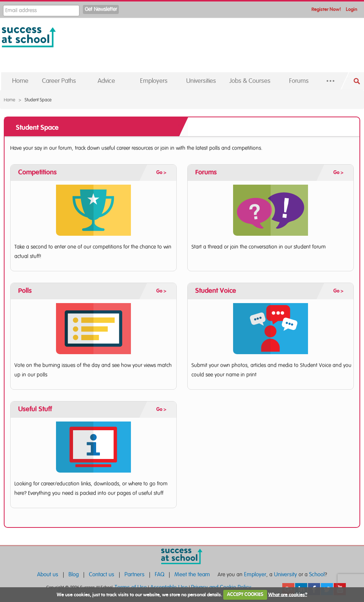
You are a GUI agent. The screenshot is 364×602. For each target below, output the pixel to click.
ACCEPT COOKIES (245, 595)
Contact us (102, 575)
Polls (25, 291)
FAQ (159, 575)
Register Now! (326, 10)
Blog (74, 575)
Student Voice (216, 291)
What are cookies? (288, 595)
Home (9, 100)
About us (48, 575)
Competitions (37, 173)
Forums (206, 173)
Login (352, 10)
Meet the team (192, 575)
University (285, 575)
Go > (161, 173)
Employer (255, 575)
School (317, 575)
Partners (135, 575)
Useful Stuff (35, 409)
